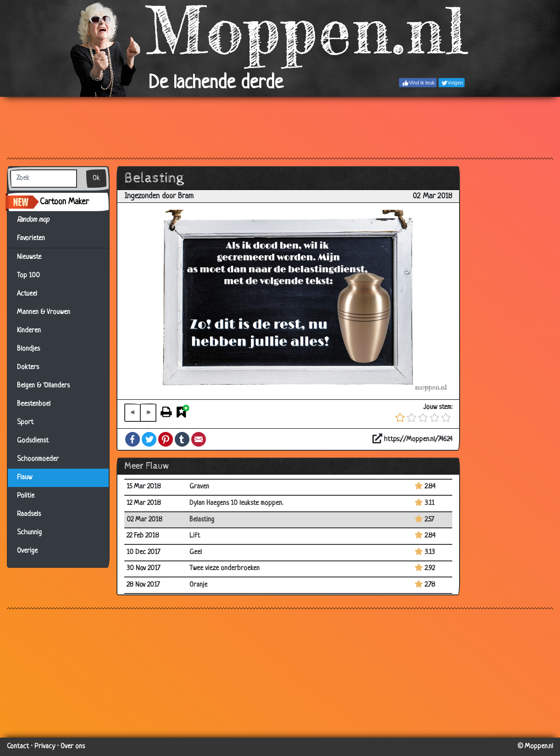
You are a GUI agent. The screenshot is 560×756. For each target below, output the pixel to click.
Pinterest (166, 439)
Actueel (27, 294)
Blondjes (28, 349)
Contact (18, 747)
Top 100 (28, 276)
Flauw (25, 478)
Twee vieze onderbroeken (225, 568)
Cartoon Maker (64, 202)
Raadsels (29, 514)
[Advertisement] (280, 127)
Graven (199, 487)
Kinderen (29, 331)
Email (199, 439)
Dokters (28, 367)
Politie (26, 496)
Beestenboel (34, 404)
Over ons (73, 747)
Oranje (198, 585)
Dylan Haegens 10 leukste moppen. (236, 503)
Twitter (149, 439)
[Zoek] (44, 179)
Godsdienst (33, 441)
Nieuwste (29, 257)
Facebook (133, 439)
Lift (195, 536)
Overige (27, 551)
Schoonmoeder (38, 459)
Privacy (45, 747)
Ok (96, 178)
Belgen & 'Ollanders (43, 386)
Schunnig (29, 533)
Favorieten (36, 239)
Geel (196, 552)
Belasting (202, 520)
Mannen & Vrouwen (44, 312)
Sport (25, 423)
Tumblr (182, 439)
